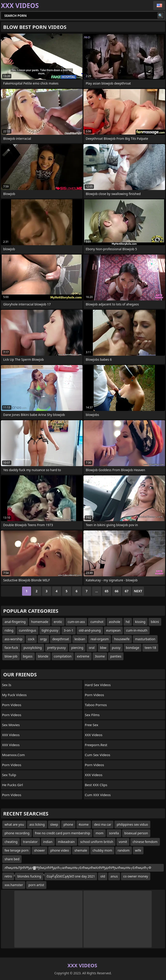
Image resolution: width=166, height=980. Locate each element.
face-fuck (11, 648)
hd (128, 622)
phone (68, 824)
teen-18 (150, 648)
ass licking (37, 824)
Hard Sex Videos (98, 685)
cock (31, 639)
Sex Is (7, 685)
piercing (77, 648)
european (113, 630)
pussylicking (33, 648)
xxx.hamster (14, 885)
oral (92, 648)
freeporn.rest (96, 745)
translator (30, 842)
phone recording (17, 833)
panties (116, 656)
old (103, 876)
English (159, 5)
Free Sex (92, 725)
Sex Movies (11, 725)
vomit (123, 842)
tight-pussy (50, 630)
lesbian (80, 639)
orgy (43, 639)
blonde (43, 656)
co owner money (136, 876)
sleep (54, 824)
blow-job (11, 656)
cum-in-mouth (137, 630)
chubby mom (102, 850)
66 (117, 591)
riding (9, 630)
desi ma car (103, 824)
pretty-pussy (57, 648)
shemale (81, 850)
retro (8, 876)
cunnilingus (28, 630)
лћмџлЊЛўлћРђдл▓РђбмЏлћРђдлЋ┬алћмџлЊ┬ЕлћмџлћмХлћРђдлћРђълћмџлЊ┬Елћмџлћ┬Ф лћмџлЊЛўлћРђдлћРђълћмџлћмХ (78, 869)
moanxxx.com (13, 755)
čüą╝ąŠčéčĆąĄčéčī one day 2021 (71, 876)
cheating (11, 842)
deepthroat (61, 639)
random (123, 850)
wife (138, 850)
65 (107, 591)
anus (114, 876)
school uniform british (97, 842)
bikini (155, 622)
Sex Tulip (9, 775)
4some (84, 824)
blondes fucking (29, 876)
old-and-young (90, 630)
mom (99, 833)
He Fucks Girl (13, 785)
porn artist (36, 885)
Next (138, 591)
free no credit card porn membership (63, 833)
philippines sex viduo (132, 824)
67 (127, 591)
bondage (133, 648)
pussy (116, 648)
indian (48, 842)
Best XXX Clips (96, 785)
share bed (12, 859)
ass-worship (14, 639)
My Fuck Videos (14, 695)
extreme (83, 656)
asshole (115, 622)
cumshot (97, 622)
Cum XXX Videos (98, 795)
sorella (114, 833)
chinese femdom (145, 842)
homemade (40, 622)
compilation (63, 656)
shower (39, 850)
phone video (60, 850)
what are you (14, 824)
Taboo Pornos (96, 705)
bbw (103, 648)
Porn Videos (12, 705)
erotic (58, 622)
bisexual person (136, 833)
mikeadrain (66, 842)
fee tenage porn (16, 850)
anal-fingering (15, 622)
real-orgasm (100, 639)
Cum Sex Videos (98, 755)
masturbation (145, 639)
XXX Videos (11, 735)
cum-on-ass (76, 622)
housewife (122, 639)
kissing (140, 622)
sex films (92, 715)
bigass (28, 656)
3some (100, 656)
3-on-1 (68, 630)
